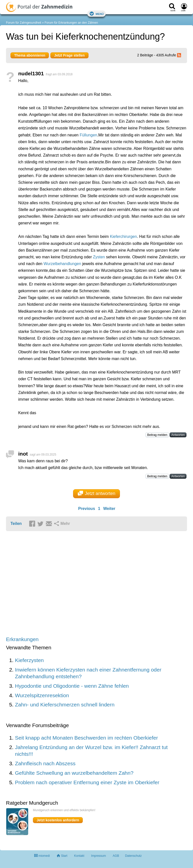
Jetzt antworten (97, 493)
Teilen (16, 524)
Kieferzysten (29, 660)
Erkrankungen (22, 639)
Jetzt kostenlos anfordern (58, 820)
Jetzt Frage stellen (69, 55)
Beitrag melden (157, 435)
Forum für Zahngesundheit (24, 23)
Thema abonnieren (30, 55)
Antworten (178, 435)
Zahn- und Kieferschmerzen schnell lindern (65, 705)
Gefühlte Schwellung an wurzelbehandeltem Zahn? (74, 773)
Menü (96, 14)
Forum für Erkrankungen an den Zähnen (71, 23)
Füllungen (88, 135)
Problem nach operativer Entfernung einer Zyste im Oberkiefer (87, 782)
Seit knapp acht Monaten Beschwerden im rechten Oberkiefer (86, 738)
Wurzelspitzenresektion (42, 695)
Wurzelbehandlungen (62, 264)
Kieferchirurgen (124, 237)
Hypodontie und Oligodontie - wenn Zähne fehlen (72, 686)
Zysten (99, 257)
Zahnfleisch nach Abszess (45, 763)
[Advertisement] (83, 584)
